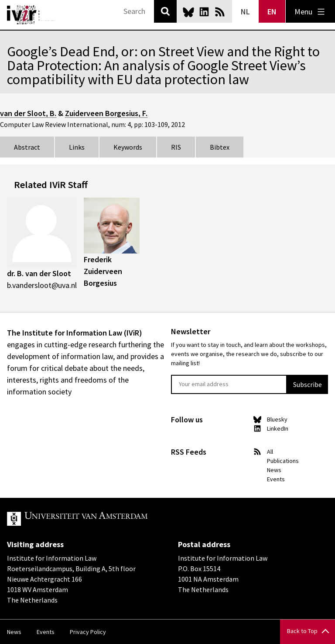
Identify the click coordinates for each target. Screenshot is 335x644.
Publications (283, 461)
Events (276, 479)
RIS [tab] (176, 147)
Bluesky (188, 12)
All (270, 452)
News (274, 470)
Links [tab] (77, 147)
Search (165, 11)
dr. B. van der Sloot (39, 273)
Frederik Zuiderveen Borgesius (103, 271)
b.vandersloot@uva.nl (42, 285)
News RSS (220, 12)
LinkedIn (204, 12)
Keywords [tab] (128, 147)
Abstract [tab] (27, 147)
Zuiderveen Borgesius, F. (106, 113)
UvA (108, 519)
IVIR (31, 15)
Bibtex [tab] (220, 147)
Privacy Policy (88, 632)
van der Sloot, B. (28, 113)
